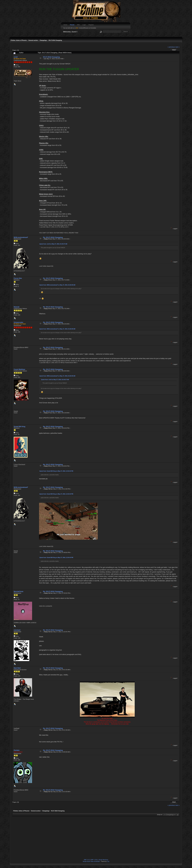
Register (91, 25)
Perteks (17, 750)
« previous (171, 47)
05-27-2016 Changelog (51, 57)
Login (84, 25)
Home (65, 25)
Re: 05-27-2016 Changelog (53, 237)
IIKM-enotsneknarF (21, 237)
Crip (108, 861)
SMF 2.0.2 (87, 860)
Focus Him (18, 278)
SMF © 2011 (94, 860)
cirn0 (16, 57)
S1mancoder (18, 322)
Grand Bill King (19, 427)
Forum (72, 25)
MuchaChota (18, 591)
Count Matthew (19, 369)
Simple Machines (103, 860)
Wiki (78, 25)
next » (177, 47)
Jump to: (160, 815)
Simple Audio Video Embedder (91, 861)
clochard (17, 630)
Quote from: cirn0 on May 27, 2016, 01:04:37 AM (53, 244)
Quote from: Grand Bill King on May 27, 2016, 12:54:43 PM (56, 471)
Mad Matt (17, 668)
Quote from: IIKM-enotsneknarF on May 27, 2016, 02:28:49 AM (57, 285)
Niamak (17, 307)
